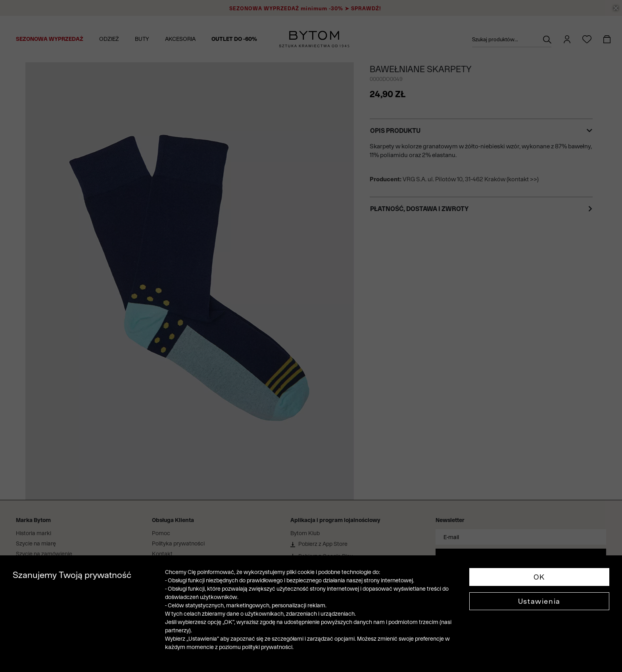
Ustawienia (539, 601)
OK (539, 577)
